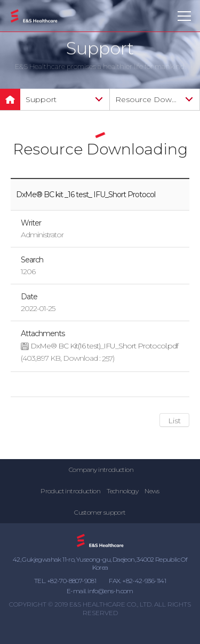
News (152, 491)
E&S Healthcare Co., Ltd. (34, 16)
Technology (122, 491)
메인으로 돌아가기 (10, 99)
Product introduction (70, 491)
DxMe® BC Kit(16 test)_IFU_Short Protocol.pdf (104, 346)
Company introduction (101, 470)
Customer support (100, 512)
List (174, 421)
